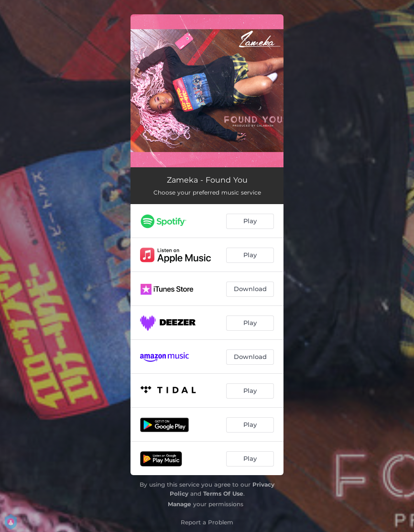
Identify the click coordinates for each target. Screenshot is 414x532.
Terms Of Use (223, 494)
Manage (180, 504)
